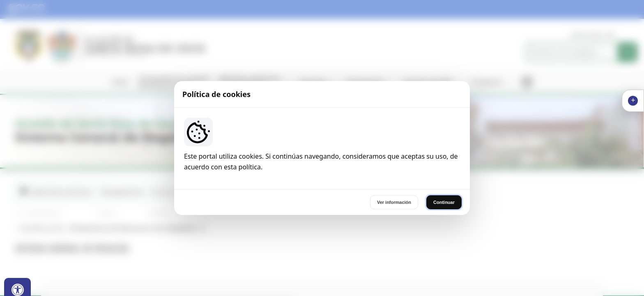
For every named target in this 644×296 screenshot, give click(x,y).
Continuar (444, 202)
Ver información (394, 202)
